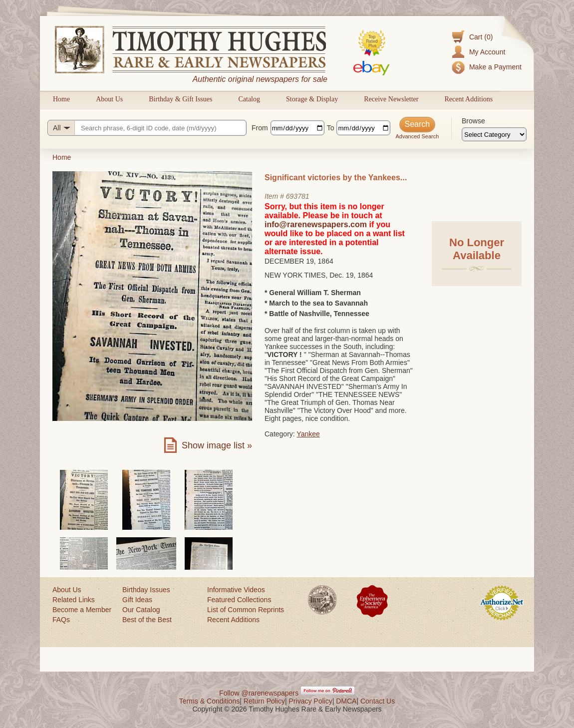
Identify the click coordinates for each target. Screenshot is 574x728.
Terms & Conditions (209, 701)
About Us (109, 99)
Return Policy (264, 701)
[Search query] (147, 128)
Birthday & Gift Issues (180, 99)
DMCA (346, 701)
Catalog (249, 99)
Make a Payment (495, 67)
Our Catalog (141, 610)
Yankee (308, 434)
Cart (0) (481, 37)
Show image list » (217, 445)
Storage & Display (312, 99)
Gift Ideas (137, 600)
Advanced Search (417, 136)
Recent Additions (468, 99)
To (331, 128)
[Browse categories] (494, 134)
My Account (487, 52)
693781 (298, 196)
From (260, 128)
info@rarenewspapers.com (316, 224)
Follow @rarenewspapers (259, 693)
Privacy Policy (311, 701)
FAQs (61, 620)
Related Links (74, 600)
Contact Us (378, 701)
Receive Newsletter (391, 99)
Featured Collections (239, 600)
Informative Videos (236, 590)
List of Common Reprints (246, 610)
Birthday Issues (146, 590)
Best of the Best (147, 620)
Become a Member (82, 610)
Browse (473, 121)
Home (61, 99)
